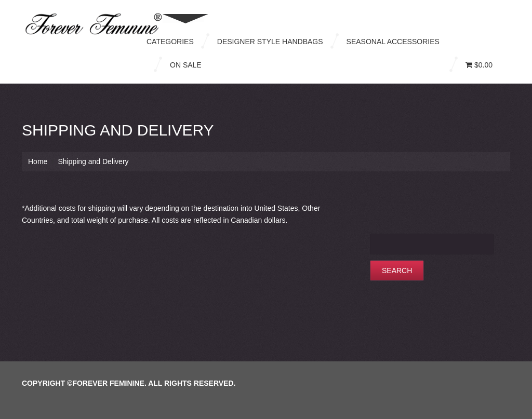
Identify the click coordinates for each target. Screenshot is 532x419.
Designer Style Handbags (270, 42)
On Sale (186, 65)
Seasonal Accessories (393, 42)
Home (38, 161)
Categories (170, 42)
